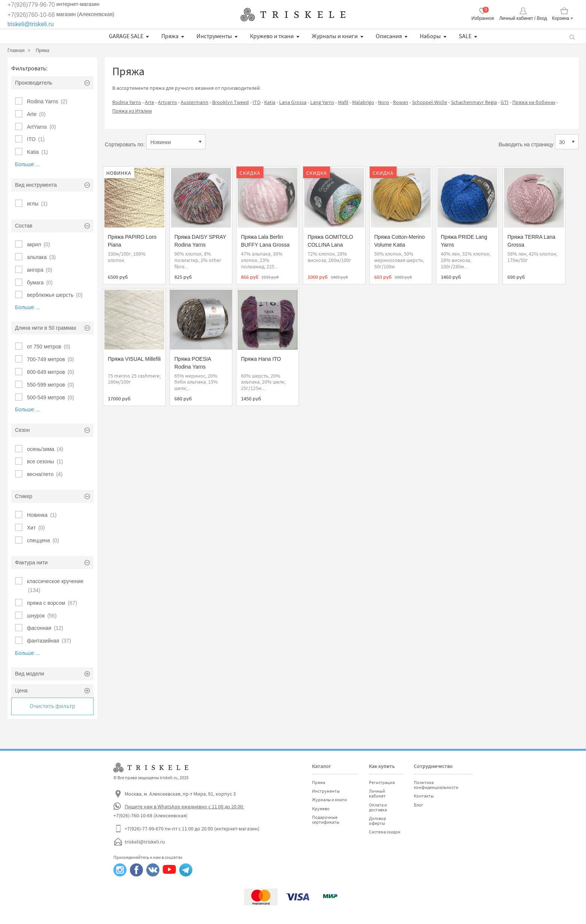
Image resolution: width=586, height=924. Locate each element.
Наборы (430, 36)
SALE (465, 36)
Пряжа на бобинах (534, 102)
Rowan (401, 102)
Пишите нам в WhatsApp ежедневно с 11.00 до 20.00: (184, 806)
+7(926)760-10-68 (31, 15)
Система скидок (385, 832)
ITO (257, 102)
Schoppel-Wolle (430, 102)
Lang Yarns (322, 102)
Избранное (483, 18)
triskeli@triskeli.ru (31, 24)
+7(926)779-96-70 (31, 5)
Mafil (343, 102)
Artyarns (167, 102)
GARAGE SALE (126, 36)
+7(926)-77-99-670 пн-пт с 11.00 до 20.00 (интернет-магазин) (192, 829)
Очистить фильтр (52, 706)
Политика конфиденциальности (436, 785)
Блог (419, 805)
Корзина (561, 18)
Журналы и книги (335, 36)
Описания (389, 36)
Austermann (195, 102)
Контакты (424, 796)
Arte (149, 102)
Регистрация (382, 783)
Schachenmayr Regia (474, 102)
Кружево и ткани (272, 36)
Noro (384, 102)
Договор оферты (378, 821)
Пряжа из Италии (132, 111)
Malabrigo (363, 102)
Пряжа (170, 36)
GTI (505, 102)
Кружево (321, 809)
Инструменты (214, 36)
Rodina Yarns (127, 102)
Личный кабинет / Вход (523, 18)
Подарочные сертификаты (326, 820)
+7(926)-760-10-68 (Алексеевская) (150, 815)
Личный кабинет (377, 794)
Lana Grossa (293, 102)
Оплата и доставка (378, 807)
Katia (270, 102)
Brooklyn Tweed (231, 102)
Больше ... (28, 164)
